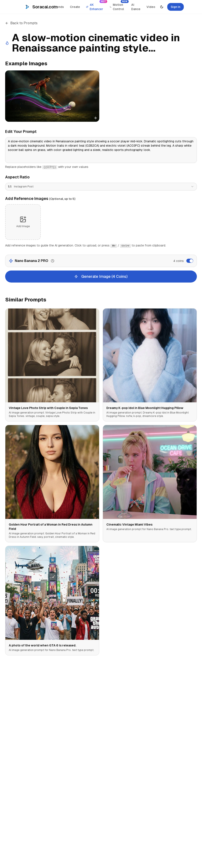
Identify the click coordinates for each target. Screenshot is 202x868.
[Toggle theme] (162, 7)
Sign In (176, 7)
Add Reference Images (40, 198)
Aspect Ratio (17, 177)
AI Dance (136, 7)
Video (151, 7)
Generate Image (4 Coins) (101, 276)
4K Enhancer (96, 6)
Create (75, 7)
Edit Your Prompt (21, 131)
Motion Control (119, 6)
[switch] (190, 261)
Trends (59, 7)
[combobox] (101, 187)
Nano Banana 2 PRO (32, 261)
